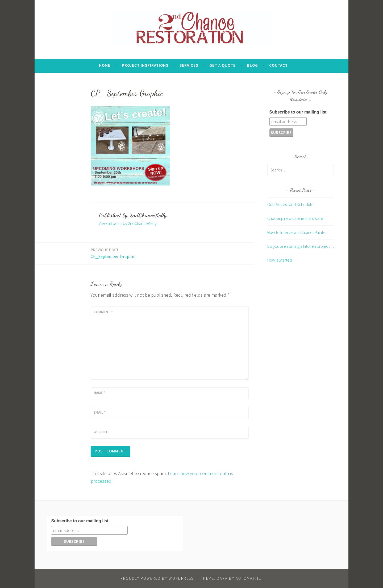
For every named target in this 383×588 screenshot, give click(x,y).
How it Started (280, 260)
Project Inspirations (145, 65)
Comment (103, 312)
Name (99, 393)
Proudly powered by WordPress (157, 578)
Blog (253, 65)
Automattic (249, 578)
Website (101, 432)
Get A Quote (222, 65)
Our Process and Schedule (290, 204)
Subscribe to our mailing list (298, 112)
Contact (278, 65)
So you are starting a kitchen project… (301, 246)
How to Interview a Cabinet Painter (297, 232)
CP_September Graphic (113, 253)
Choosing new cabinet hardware (295, 218)
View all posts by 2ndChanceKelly (128, 223)
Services (189, 65)
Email (100, 412)
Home (105, 65)
